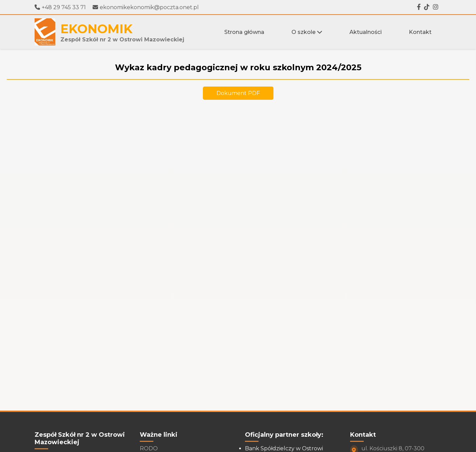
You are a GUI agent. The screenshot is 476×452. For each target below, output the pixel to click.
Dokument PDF (238, 93)
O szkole (307, 32)
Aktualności (366, 32)
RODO (149, 448)
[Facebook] (419, 7)
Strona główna (244, 32)
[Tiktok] (427, 7)
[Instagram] (436, 7)
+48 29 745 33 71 (60, 7)
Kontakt (420, 32)
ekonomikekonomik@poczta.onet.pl (146, 7)
